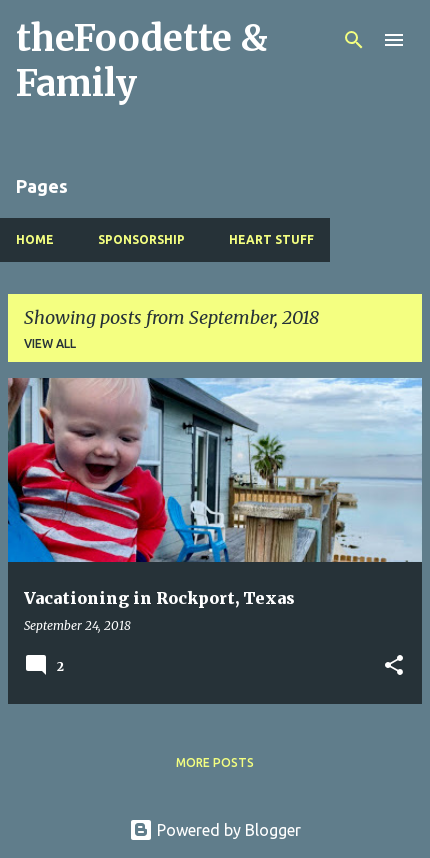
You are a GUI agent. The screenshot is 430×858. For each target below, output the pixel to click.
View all (50, 343)
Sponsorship (141, 239)
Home (35, 239)
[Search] (354, 40)
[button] (394, 666)
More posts (215, 762)
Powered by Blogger (215, 830)
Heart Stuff (271, 239)
